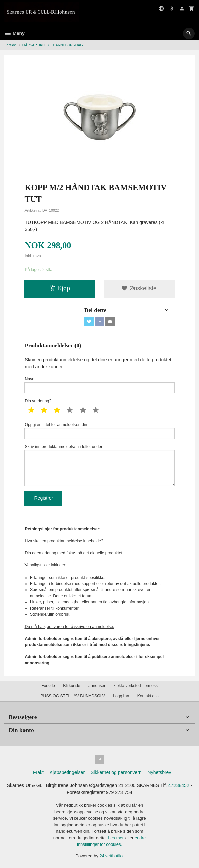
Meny (15, 33)
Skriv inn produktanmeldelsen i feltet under (99, 465)
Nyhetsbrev (160, 772)
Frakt (38, 772)
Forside (10, 45)
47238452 (179, 785)
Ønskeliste (139, 288)
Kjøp (60, 288)
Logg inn (121, 696)
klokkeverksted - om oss (136, 686)
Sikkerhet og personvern (116, 772)
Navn (99, 385)
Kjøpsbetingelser (67, 772)
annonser (97, 686)
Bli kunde (71, 686)
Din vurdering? (38, 401)
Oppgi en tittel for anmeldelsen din (99, 431)
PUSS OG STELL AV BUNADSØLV (72, 696)
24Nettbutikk (112, 856)
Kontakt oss (148, 696)
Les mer (117, 838)
